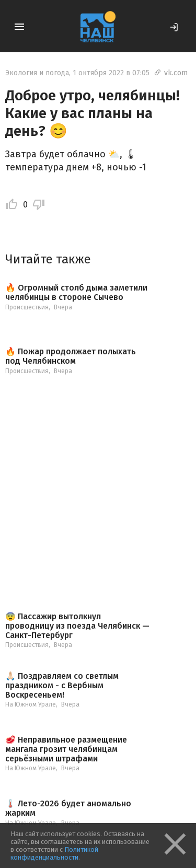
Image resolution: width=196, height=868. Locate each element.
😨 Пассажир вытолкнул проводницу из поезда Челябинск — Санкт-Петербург (77, 626)
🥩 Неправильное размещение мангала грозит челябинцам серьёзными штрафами (66, 749)
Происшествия (27, 307)
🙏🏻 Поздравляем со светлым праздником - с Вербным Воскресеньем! (62, 685)
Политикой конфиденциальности (54, 853)
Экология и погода (37, 73)
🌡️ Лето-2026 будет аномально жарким (68, 808)
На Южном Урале (31, 704)
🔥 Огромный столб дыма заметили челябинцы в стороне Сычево (76, 292)
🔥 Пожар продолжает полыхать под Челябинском (71, 356)
